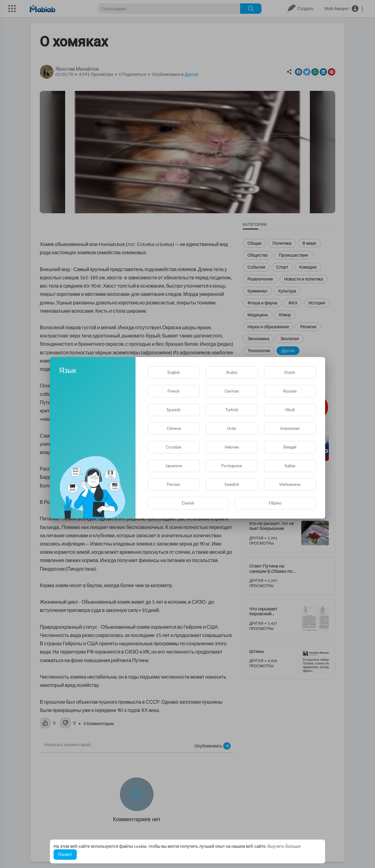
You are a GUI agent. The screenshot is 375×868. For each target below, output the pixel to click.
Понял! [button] (65, 854)
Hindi (290, 410)
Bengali (290, 447)
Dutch (290, 372)
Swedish (232, 484)
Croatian (174, 447)
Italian (290, 466)
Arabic (232, 372)
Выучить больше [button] (284, 846)
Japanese (174, 466)
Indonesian (290, 428)
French (174, 391)
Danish (188, 503)
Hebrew (232, 447)
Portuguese (232, 466)
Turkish (232, 410)
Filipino (275, 503)
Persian (174, 484)
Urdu (232, 428)
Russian (290, 391)
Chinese (174, 428)
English (174, 372)
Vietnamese (290, 484)
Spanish (174, 410)
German (232, 391)
